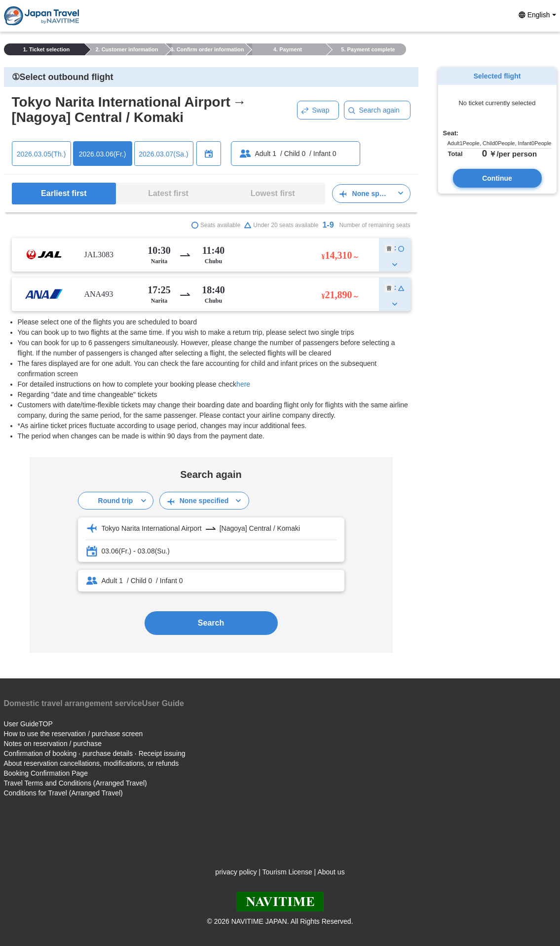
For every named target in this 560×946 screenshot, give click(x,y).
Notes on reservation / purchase (53, 744)
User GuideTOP (28, 724)
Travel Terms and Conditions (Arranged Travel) (75, 783)
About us (331, 872)
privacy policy (236, 872)
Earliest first (64, 193)
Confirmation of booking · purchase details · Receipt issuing (95, 753)
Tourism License (287, 872)
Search (211, 623)
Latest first (168, 193)
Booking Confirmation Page (46, 773)
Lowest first (273, 193)
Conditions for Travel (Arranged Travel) (63, 793)
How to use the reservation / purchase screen (74, 734)
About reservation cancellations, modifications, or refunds (92, 763)
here (243, 384)
